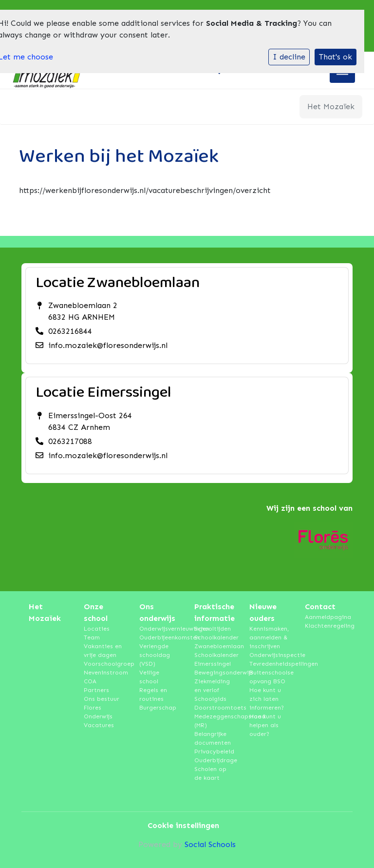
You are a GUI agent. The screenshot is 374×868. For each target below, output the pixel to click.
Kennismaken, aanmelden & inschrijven (269, 637)
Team (92, 637)
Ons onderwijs (157, 612)
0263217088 (70, 441)
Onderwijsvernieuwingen (159, 629)
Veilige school (149, 677)
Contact (320, 607)
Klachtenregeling (325, 626)
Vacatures (99, 725)
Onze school (96, 612)
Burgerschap (158, 708)
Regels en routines (153, 694)
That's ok (336, 57)
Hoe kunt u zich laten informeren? (267, 699)
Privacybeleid (214, 752)
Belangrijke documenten (213, 738)
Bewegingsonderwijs (215, 673)
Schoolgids (210, 699)
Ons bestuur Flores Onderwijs (102, 708)
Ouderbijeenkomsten (159, 637)
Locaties (97, 629)
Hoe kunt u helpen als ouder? (265, 725)
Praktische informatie (215, 612)
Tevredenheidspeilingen (270, 664)
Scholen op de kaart (210, 773)
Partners (96, 690)
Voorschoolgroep (104, 664)
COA (90, 681)
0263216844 (70, 331)
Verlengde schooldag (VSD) (155, 655)
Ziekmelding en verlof (212, 686)
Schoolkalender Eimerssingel (215, 659)
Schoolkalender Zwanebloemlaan (215, 642)
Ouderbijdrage (215, 760)
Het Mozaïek (45, 612)
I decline (289, 57)
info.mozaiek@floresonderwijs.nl (108, 345)
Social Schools (210, 844)
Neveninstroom (104, 673)
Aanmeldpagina (325, 617)
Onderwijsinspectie (270, 655)
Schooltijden (213, 629)
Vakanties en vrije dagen (103, 651)
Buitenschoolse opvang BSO (270, 677)
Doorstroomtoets (215, 708)
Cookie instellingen (183, 825)
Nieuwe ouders (263, 612)
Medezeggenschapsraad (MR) (215, 721)
